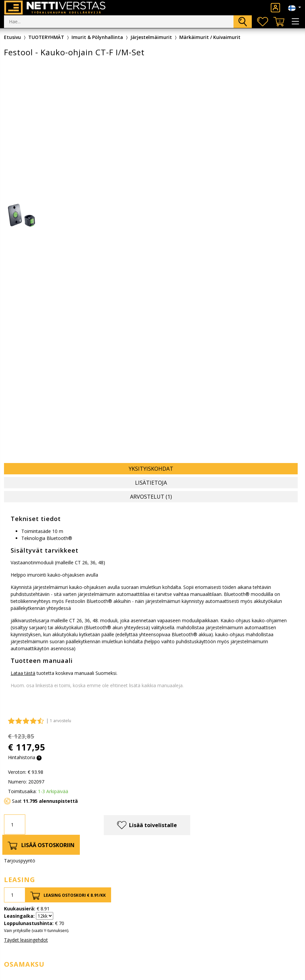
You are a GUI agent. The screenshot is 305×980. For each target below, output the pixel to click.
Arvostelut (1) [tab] (151, 497)
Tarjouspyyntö (20, 861)
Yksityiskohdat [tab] (151, 469)
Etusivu (12, 37)
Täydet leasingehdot (26, 940)
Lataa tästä (23, 673)
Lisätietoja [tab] (151, 483)
